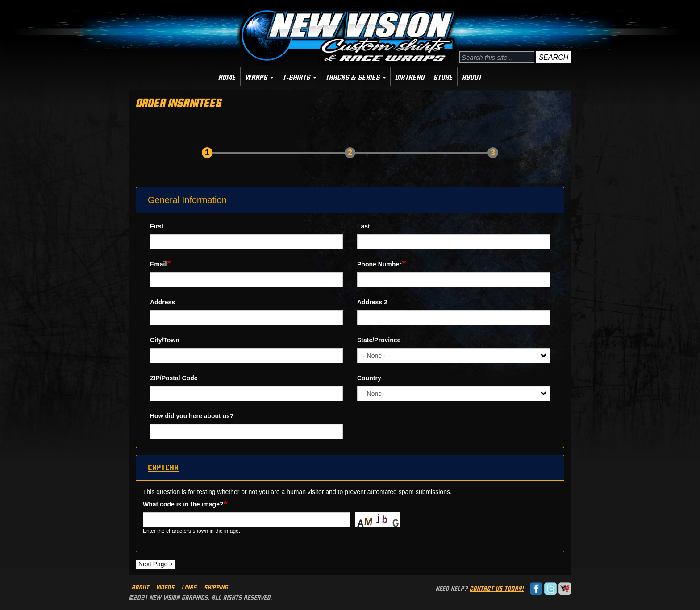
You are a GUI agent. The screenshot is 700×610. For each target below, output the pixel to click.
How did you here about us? (192, 416)
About (472, 77)
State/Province (379, 340)
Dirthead (410, 77)
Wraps (259, 77)
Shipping (216, 587)
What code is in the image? (183, 504)
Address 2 (372, 302)
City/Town (165, 340)
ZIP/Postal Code (174, 378)
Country (369, 378)
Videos (165, 587)
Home (227, 77)
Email (158, 264)
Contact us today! (497, 589)
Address (162, 302)
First (157, 226)
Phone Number (379, 264)
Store (443, 77)
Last (364, 226)
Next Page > (156, 564)
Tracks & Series (356, 77)
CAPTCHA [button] (163, 467)
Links (189, 587)
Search (554, 57)
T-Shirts (300, 77)
